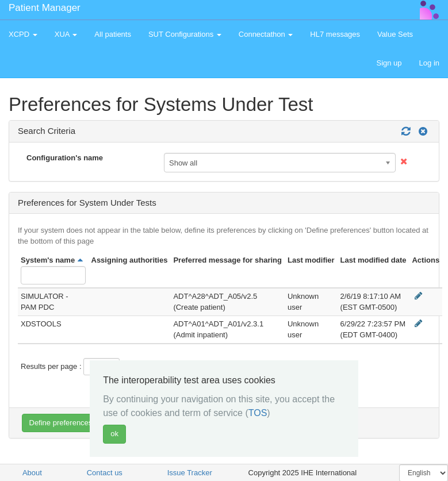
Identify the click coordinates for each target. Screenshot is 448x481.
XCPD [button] (23, 34)
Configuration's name (65, 158)
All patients (113, 34)
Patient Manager (45, 8)
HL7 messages (335, 34)
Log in (429, 63)
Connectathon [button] (266, 34)
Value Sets (395, 34)
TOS (258, 413)
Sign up (389, 63)
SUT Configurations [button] (185, 34)
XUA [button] (66, 34)
